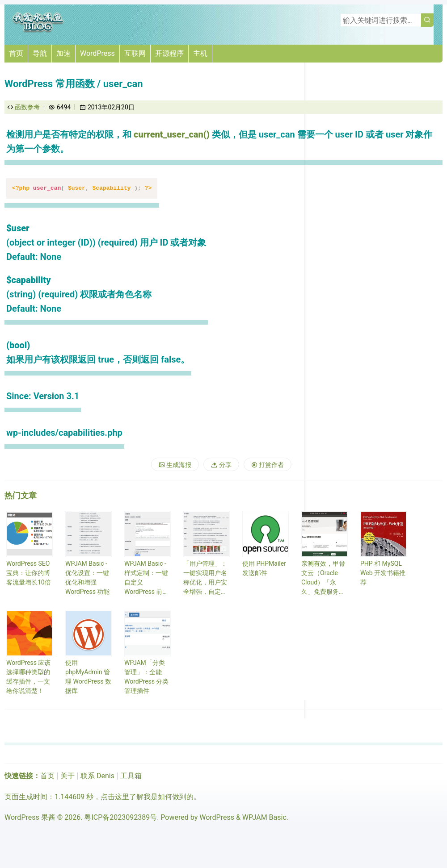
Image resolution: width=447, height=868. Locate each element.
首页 (16, 53)
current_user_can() (172, 134)
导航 (40, 53)
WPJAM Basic (264, 817)
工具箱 (131, 776)
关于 (67, 776)
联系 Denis (97, 776)
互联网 (135, 53)
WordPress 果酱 (30, 817)
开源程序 (169, 53)
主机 (200, 53)
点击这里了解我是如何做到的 (147, 797)
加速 (63, 53)
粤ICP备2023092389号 (120, 817)
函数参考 (27, 107)
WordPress (97, 53)
